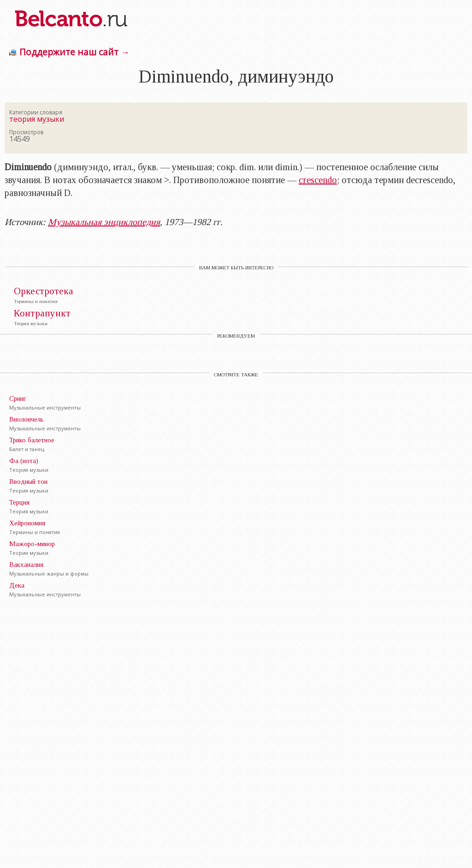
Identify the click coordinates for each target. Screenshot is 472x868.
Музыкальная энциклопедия (104, 222)
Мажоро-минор (32, 544)
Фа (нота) (24, 461)
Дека (17, 585)
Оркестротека (44, 291)
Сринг (18, 398)
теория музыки (37, 119)
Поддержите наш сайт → (74, 52)
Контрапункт (42, 313)
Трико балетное (32, 440)
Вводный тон (28, 482)
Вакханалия (26, 565)
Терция (19, 502)
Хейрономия (27, 523)
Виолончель (27, 419)
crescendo (318, 180)
